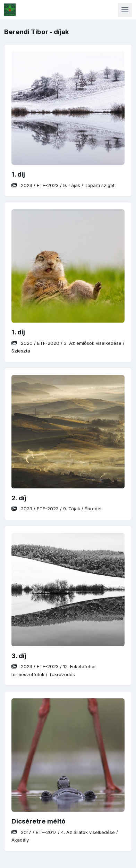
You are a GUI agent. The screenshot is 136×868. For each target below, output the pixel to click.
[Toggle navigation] (125, 10)
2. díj (19, 498)
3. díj (19, 656)
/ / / (63, 185)
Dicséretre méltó (39, 821)
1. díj (18, 174)
